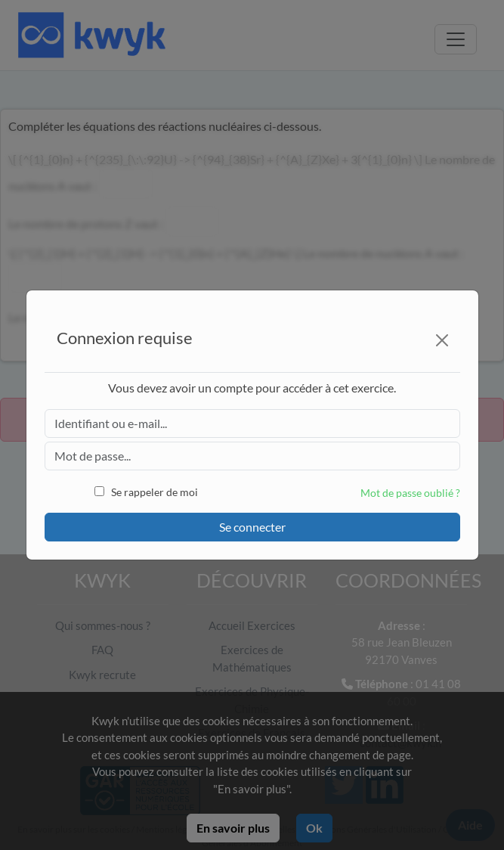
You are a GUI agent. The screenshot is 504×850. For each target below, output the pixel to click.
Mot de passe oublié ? (410, 493)
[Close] (442, 340)
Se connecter (252, 527)
